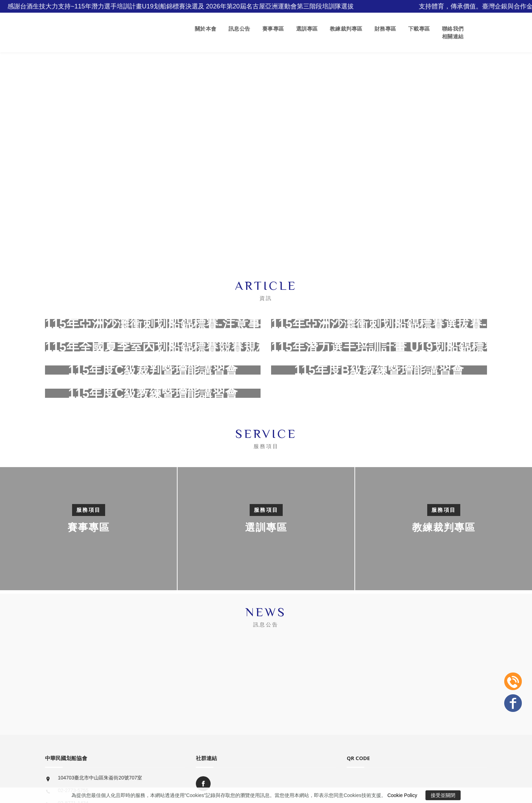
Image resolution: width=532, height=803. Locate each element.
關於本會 (206, 29)
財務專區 (385, 29)
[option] (266, 529)
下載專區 (419, 29)
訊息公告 (239, 29)
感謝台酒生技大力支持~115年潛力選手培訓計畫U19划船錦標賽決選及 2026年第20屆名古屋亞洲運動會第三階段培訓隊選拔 (190, 6)
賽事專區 (273, 29)
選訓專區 (307, 29)
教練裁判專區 (346, 29)
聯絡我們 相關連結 (453, 33)
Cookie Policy (402, 795)
